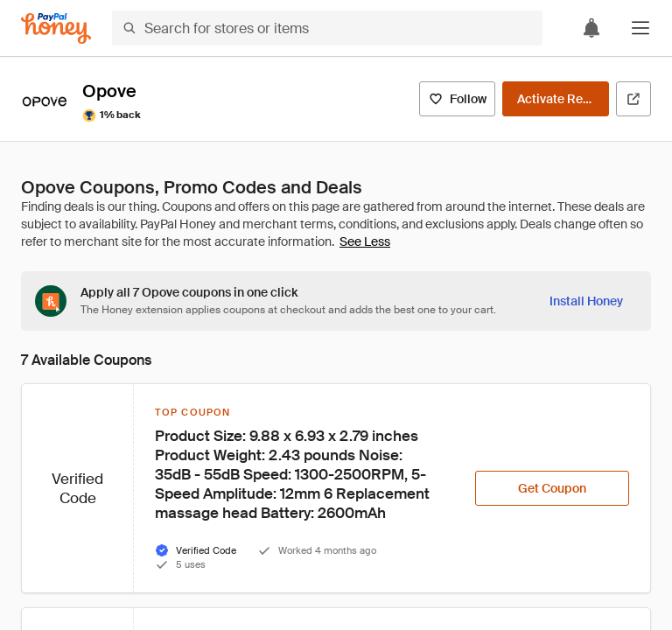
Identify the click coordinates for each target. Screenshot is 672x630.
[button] (640, 28)
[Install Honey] (586, 301)
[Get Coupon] (552, 488)
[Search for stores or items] (327, 28)
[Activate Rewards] (556, 99)
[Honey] (56, 28)
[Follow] (457, 99)
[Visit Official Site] (633, 99)
